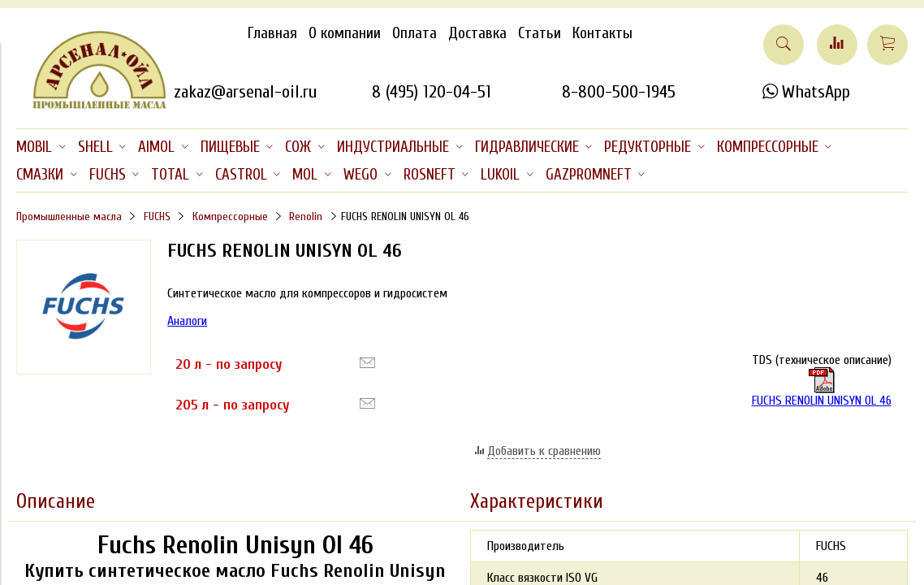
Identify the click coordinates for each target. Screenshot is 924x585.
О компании (345, 33)
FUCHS (157, 217)
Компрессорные (230, 217)
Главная (272, 33)
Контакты (602, 33)
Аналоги (187, 321)
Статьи (540, 33)
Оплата (415, 33)
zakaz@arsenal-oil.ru (245, 92)
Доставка (477, 33)
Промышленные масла (69, 217)
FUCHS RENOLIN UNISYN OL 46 (822, 388)
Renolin (306, 217)
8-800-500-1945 (619, 92)
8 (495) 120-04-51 (432, 92)
